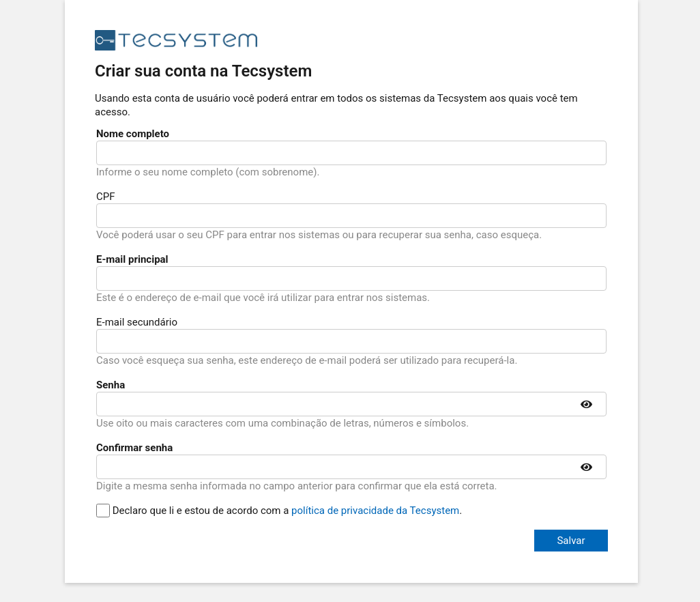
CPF (106, 197)
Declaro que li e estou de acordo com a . (279, 511)
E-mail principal (132, 259)
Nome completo (133, 134)
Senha (111, 385)
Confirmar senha (134, 448)
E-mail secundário (137, 322)
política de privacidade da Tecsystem (375, 511)
